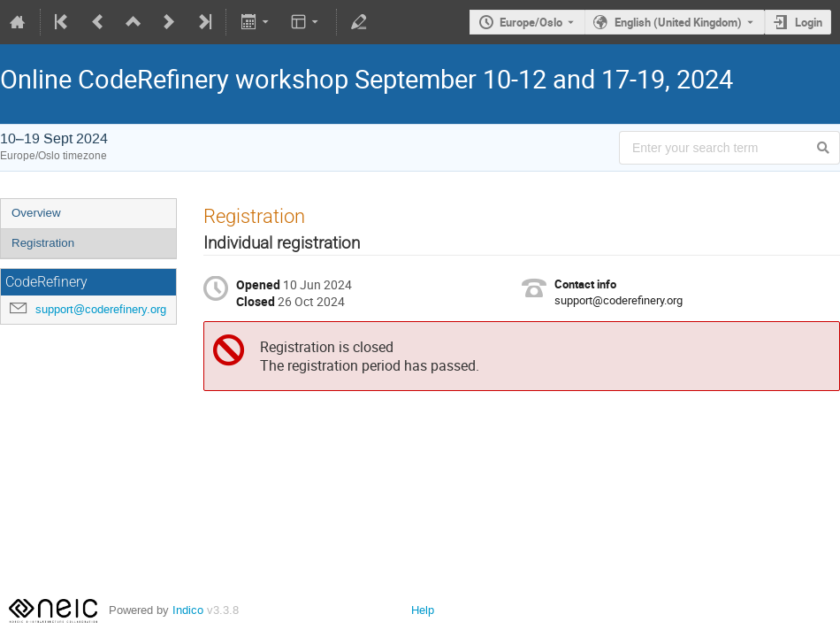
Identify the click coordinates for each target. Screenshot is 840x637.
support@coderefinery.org (101, 309)
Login (809, 22)
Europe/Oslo (531, 22)
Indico (188, 610)
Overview (36, 213)
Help (423, 610)
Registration (43, 243)
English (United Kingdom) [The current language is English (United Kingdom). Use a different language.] (678, 22)
